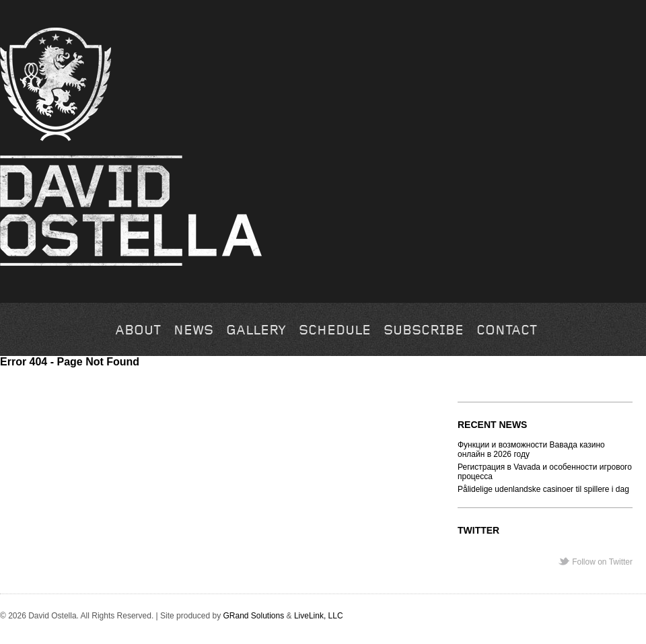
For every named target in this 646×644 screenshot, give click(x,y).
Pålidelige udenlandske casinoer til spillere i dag (543, 489)
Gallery (256, 331)
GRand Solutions (253, 616)
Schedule (335, 331)
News (193, 331)
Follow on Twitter (602, 562)
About (138, 331)
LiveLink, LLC (319, 616)
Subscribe (424, 331)
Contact (507, 331)
